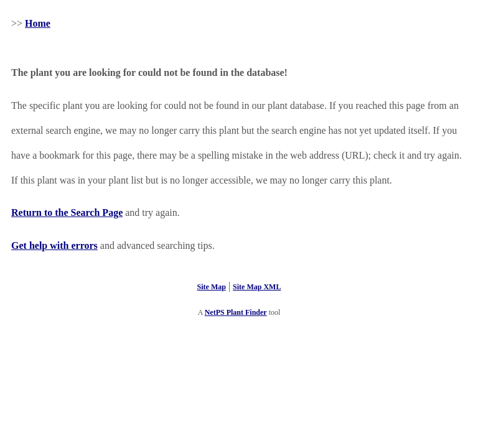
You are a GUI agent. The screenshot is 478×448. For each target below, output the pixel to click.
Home (38, 23)
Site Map (212, 287)
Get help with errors (54, 245)
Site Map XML (257, 287)
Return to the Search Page (67, 212)
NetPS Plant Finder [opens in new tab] (236, 312)
